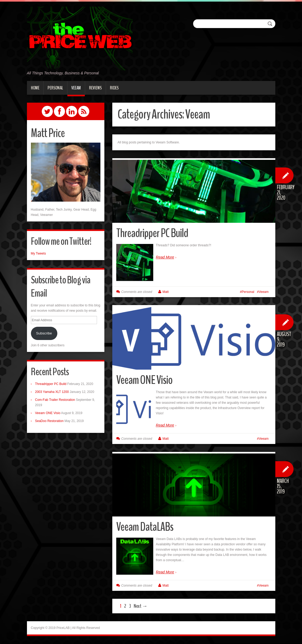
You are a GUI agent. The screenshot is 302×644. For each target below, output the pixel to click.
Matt (166, 292)
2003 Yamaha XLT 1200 (52, 392)
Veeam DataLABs (145, 527)
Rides (114, 88)
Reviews (95, 88)
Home (35, 88)
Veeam (76, 88)
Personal (55, 88)
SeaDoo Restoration (49, 421)
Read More (165, 257)
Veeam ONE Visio (144, 380)
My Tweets (38, 253)
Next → (141, 606)
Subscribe (44, 333)
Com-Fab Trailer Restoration (55, 400)
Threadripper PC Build (152, 233)
